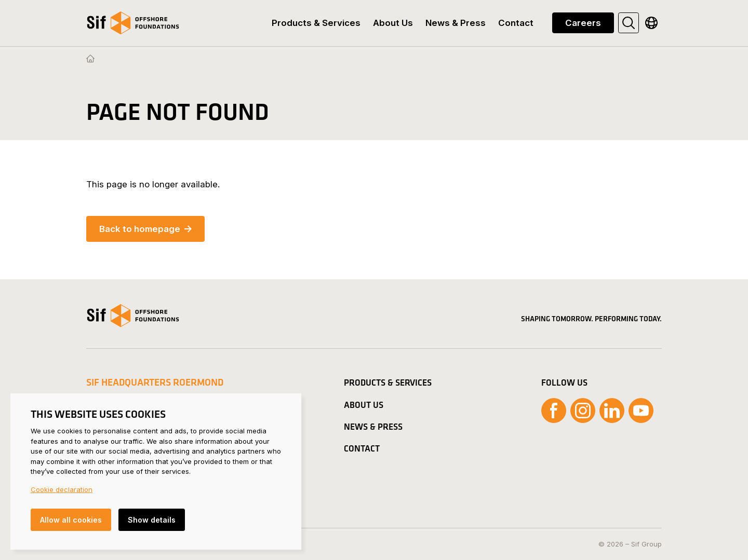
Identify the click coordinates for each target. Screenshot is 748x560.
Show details (152, 520)
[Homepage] (90, 59)
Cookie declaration (62, 489)
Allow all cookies (71, 520)
